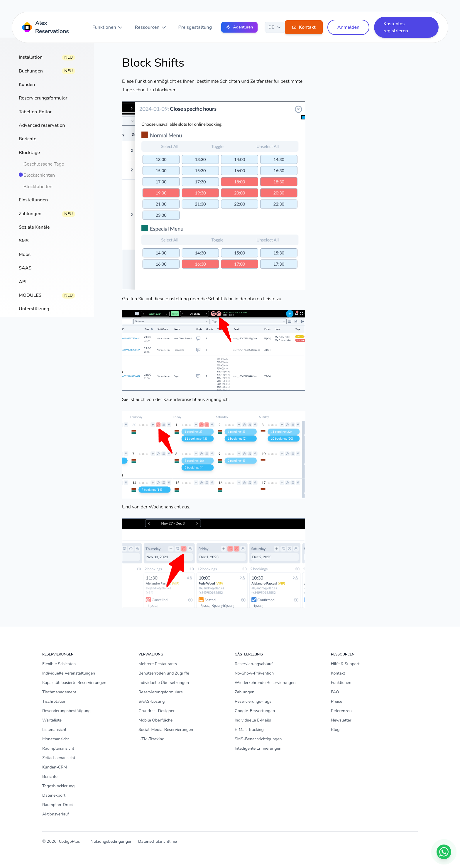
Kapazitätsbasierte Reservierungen (74, 683)
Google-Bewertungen (255, 711)
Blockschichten (39, 175)
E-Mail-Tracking (249, 730)
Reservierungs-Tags (253, 701)
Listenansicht (54, 730)
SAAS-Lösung (152, 701)
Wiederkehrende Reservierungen (265, 683)
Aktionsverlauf (56, 814)
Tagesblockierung (58, 786)
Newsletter (341, 720)
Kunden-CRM (55, 767)
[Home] (51, 27)
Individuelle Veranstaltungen (69, 673)
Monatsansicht (56, 739)
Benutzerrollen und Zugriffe (164, 673)
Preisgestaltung (195, 27)
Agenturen (239, 27)
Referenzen (341, 711)
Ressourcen (151, 27)
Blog (335, 730)
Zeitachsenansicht (59, 758)
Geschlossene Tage (44, 164)
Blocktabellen (38, 187)
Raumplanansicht (58, 748)
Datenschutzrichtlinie (158, 841)
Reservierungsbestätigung (66, 711)
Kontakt (338, 673)
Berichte (50, 777)
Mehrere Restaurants (158, 664)
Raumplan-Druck (58, 805)
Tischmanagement (59, 692)
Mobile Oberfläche (155, 720)
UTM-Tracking (151, 739)
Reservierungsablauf (254, 664)
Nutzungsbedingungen (111, 841)
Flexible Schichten (59, 664)
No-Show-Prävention (254, 673)
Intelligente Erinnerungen (258, 748)
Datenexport (54, 795)
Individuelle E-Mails (253, 720)
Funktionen (108, 27)
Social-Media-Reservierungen (166, 730)
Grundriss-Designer (157, 711)
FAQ (335, 692)
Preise (337, 701)
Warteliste (52, 720)
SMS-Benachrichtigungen (258, 739)
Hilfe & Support (345, 664)
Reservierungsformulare (161, 692)
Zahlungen (245, 692)
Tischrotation (54, 701)
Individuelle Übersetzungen (164, 683)
